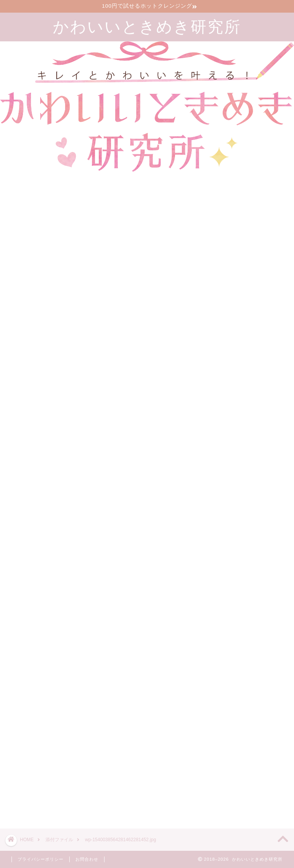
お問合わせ (87, 859)
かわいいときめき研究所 (147, 26)
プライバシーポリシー (41, 859)
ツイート (217, 795)
